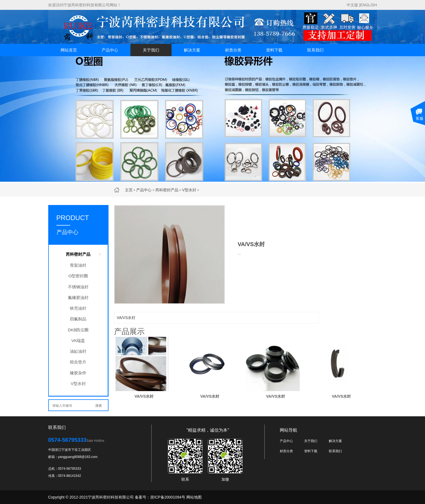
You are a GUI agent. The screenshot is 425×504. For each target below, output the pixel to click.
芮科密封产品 (167, 190)
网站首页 (69, 50)
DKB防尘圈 (78, 330)
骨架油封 (78, 265)
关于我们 (151, 50)
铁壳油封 (78, 308)
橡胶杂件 (78, 373)
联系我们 (315, 50)
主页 (129, 190)
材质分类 (233, 50)
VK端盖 (78, 341)
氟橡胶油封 (78, 297)
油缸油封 (78, 351)
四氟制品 (78, 319)
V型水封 (189, 190)
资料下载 (274, 50)
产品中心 (110, 50)
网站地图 (194, 497)
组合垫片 (78, 362)
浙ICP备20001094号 (168, 497)
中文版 (352, 5)
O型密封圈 (78, 276)
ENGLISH (368, 5)
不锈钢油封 (78, 287)
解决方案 (192, 50)
